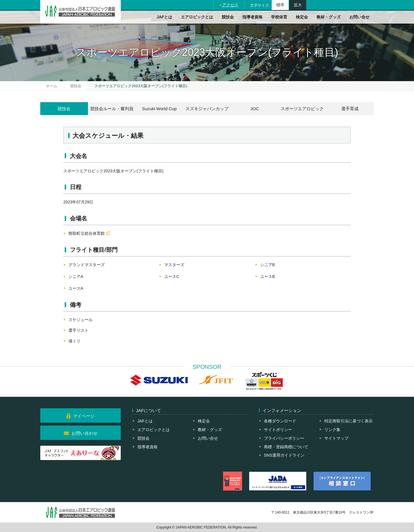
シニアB (268, 265)
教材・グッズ (329, 17)
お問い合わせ (85, 433)
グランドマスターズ (87, 265)
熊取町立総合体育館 (87, 233)
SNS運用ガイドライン (284, 455)
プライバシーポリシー (284, 438)
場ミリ (74, 341)
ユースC (172, 277)
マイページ (84, 416)
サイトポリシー (278, 430)
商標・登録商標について (286, 447)
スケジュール (80, 320)
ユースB (268, 277)
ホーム (52, 86)
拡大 (298, 5)
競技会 (228, 17)
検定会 (302, 17)
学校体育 (279, 17)
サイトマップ (336, 438)
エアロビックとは (197, 17)
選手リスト (78, 330)
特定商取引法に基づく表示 (348, 421)
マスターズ (174, 265)
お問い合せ (359, 17)
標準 (280, 5)
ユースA (76, 288)
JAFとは (164, 17)
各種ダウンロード (280, 421)
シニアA (76, 277)
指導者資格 (252, 17)
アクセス (230, 5)
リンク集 (332, 430)
